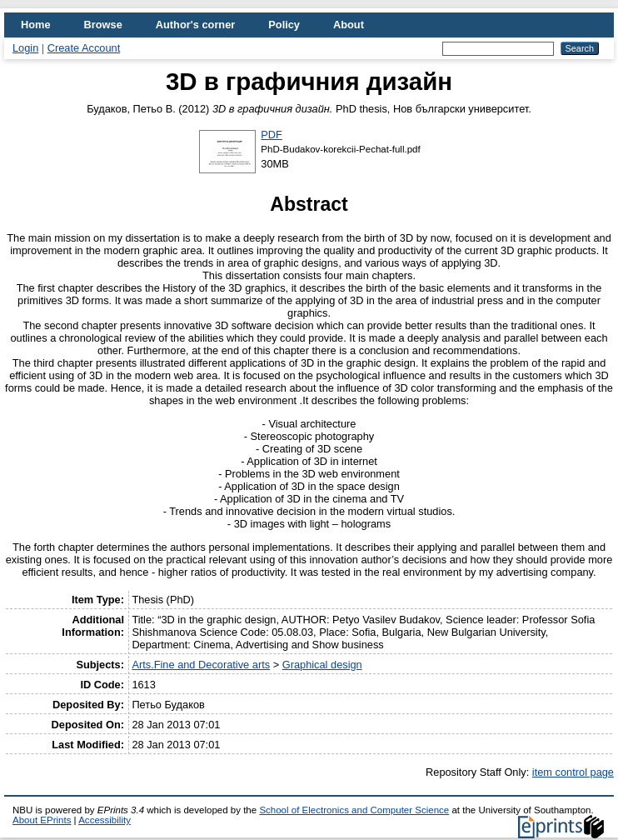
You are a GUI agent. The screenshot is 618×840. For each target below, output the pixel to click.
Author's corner (195, 25)
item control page (573, 772)
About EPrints (42, 820)
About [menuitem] (349, 25)
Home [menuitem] (36, 25)
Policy (284, 25)
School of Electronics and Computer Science (354, 810)
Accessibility (105, 820)
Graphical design (322, 665)
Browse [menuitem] (103, 25)
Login (25, 48)
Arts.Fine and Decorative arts (201, 665)
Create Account (84, 48)
